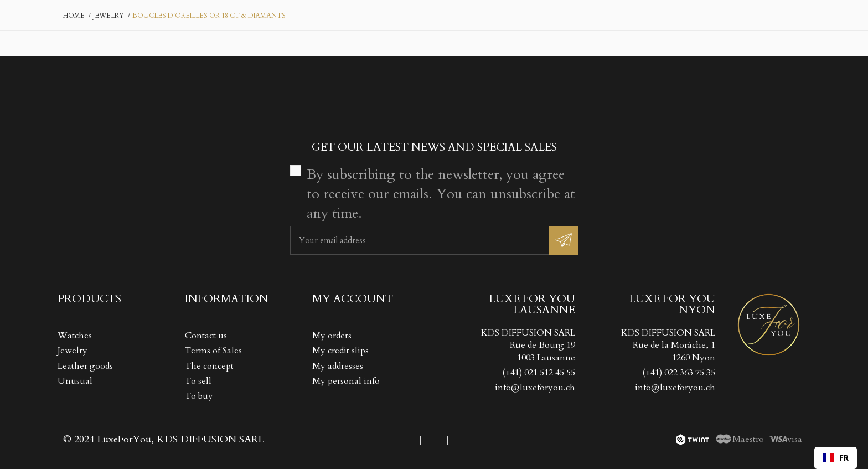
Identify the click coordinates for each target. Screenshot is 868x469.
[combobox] (836, 458)
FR (836, 458)
